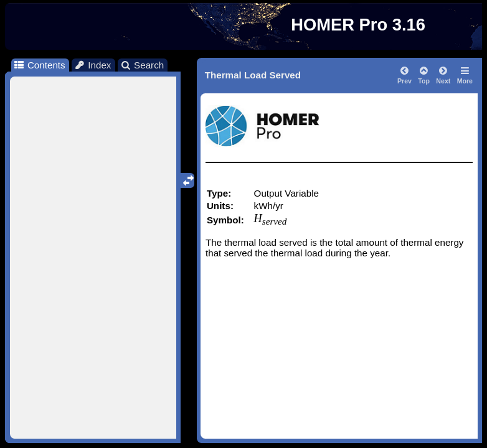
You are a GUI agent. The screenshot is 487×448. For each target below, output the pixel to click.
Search (142, 65)
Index (93, 65)
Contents (39, 65)
